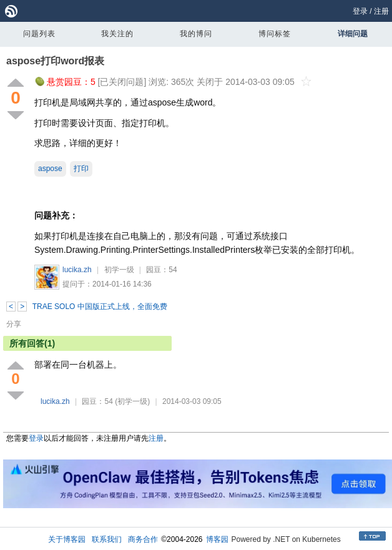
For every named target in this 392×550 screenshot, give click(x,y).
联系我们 (107, 539)
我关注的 (117, 34)
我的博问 (196, 34)
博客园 (217, 539)
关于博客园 (67, 539)
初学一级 (119, 270)
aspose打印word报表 (55, 61)
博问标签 (275, 34)
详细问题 (353, 34)
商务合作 (143, 539)
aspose (50, 169)
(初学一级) (132, 401)
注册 (381, 11)
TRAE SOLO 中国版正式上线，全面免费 (100, 307)
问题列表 (39, 34)
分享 (14, 324)
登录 (360, 11)
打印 (81, 169)
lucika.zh (77, 270)
